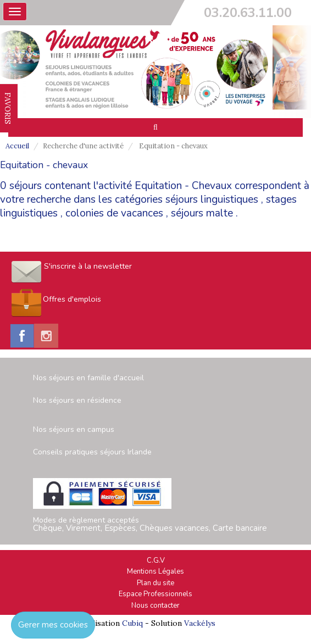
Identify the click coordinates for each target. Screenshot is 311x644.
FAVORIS (8, 108)
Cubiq (132, 623)
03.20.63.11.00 (248, 13)
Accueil (17, 146)
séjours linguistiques (212, 199)
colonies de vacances (114, 213)
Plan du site (155, 583)
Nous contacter (155, 606)
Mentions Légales (155, 571)
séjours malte (202, 213)
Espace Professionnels (155, 594)
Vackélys (200, 623)
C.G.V (156, 560)
